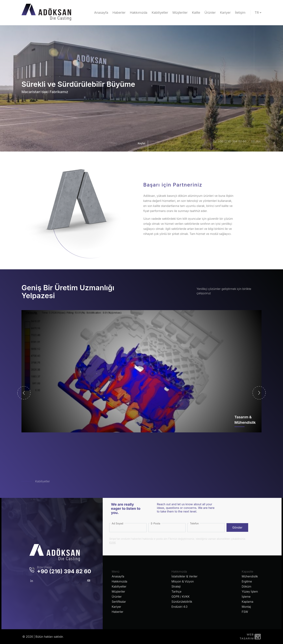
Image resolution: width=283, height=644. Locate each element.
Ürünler (117, 597)
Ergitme (247, 581)
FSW (245, 612)
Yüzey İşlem (250, 592)
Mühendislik (250, 576)
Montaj (246, 607)
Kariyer (116, 607)
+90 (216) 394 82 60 (232, 141)
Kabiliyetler (43, 481)
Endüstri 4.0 (179, 607)
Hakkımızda (119, 581)
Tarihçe (176, 592)
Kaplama (247, 602)
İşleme (246, 597)
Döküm (246, 586)
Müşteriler (118, 592)
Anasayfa (118, 576)
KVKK (113, 543)
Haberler (117, 612)
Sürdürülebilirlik (182, 602)
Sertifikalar (119, 602)
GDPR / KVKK (180, 597)
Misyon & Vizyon (183, 581)
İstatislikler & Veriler (184, 576)
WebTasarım (246, 637)
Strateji (176, 586)
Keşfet (142, 146)
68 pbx (256, 141)
